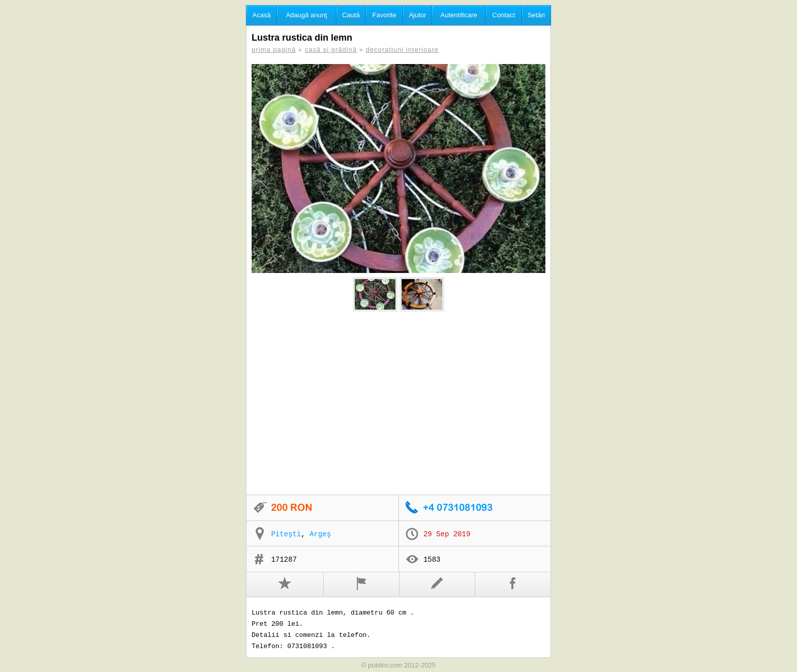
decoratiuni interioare (402, 50)
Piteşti (286, 534)
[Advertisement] (398, 404)
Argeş (320, 534)
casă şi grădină (331, 50)
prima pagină (274, 50)
